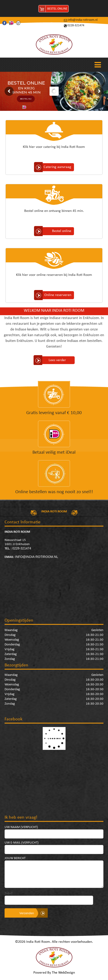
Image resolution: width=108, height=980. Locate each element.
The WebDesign (63, 973)
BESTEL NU (26, 99)
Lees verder (57, 360)
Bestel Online (57, 9)
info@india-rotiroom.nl (83, 20)
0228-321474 (76, 25)
